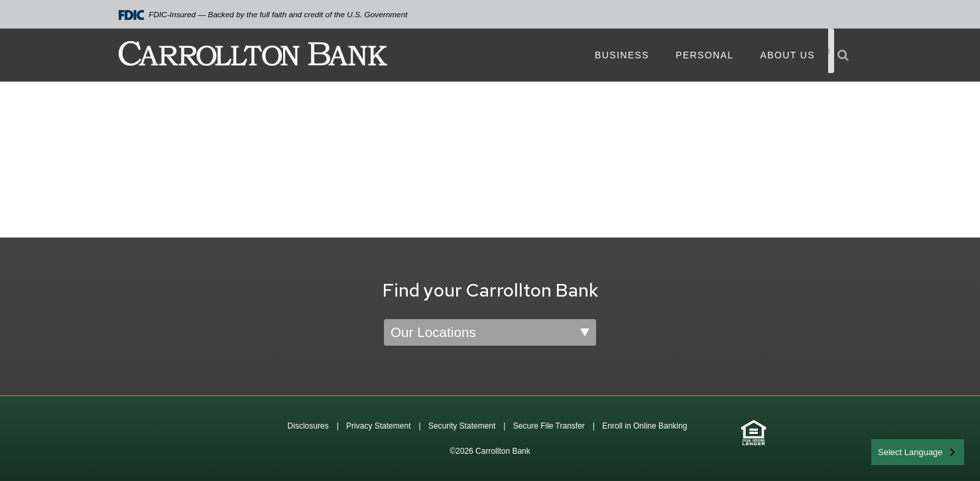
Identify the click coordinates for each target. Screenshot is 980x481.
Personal (704, 55)
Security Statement (462, 426)
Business (622, 55)
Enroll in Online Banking (644, 426)
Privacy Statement (378, 426)
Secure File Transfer (549, 426)
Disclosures (308, 426)
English (893, 451)
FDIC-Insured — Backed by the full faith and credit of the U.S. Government (263, 15)
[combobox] (918, 452)
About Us (787, 55)
